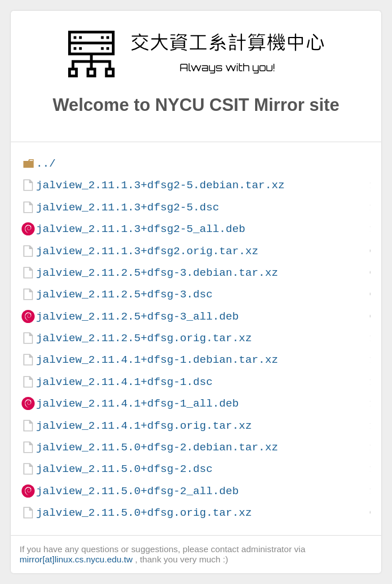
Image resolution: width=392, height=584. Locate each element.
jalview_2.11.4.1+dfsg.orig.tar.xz (144, 426)
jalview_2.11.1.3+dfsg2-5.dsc (127, 207)
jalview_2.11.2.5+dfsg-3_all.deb (137, 316)
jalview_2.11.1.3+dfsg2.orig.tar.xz (147, 251)
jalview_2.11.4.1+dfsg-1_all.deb (137, 403)
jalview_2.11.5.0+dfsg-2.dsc (124, 469)
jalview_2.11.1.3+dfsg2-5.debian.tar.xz (160, 185)
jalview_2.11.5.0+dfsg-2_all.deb (137, 491)
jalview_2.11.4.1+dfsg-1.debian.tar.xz (157, 360)
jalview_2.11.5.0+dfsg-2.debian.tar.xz (157, 447)
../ (46, 163)
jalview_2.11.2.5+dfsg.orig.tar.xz (144, 338)
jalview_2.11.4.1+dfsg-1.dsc (124, 382)
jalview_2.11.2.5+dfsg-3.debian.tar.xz (157, 273)
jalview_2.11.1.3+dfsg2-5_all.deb (140, 229)
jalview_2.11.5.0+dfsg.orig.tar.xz (144, 513)
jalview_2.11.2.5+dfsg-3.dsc (124, 294)
